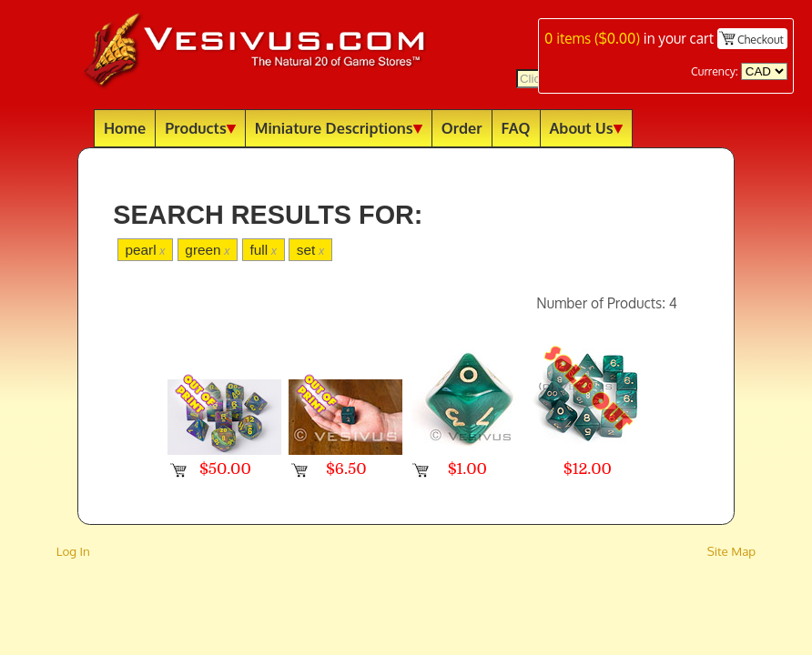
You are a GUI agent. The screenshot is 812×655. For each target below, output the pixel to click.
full (263, 250)
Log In (73, 551)
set (310, 250)
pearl (145, 250)
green (207, 250)
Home (125, 128)
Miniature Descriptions (339, 128)
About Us (586, 128)
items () (592, 38)
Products (200, 128)
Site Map (732, 551)
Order (462, 128)
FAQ (516, 128)
